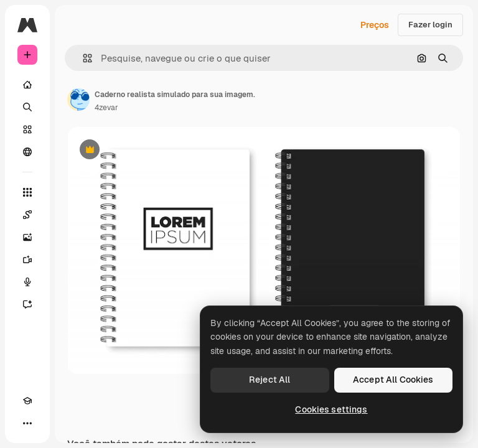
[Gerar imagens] (27, 237)
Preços (375, 25)
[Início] (27, 85)
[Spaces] (27, 215)
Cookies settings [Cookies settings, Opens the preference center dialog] (331, 409)
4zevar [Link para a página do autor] (106, 108)
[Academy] (27, 401)
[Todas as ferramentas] (27, 192)
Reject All (269, 380)
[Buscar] (27, 107)
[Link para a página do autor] (78, 100)
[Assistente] (27, 304)
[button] (82, 58)
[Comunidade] (27, 152)
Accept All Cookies (393, 380)
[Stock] (27, 129)
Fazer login (430, 25)
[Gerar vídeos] (27, 259)
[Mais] (27, 423)
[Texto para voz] (27, 282)
